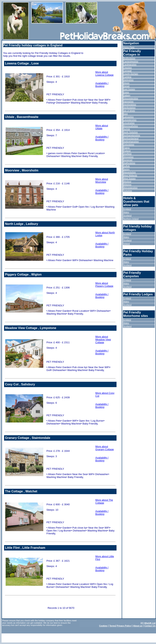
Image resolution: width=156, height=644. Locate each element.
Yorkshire (128, 191)
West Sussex (129, 178)
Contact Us (150, 626)
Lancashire (128, 117)
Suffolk (126, 166)
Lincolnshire (129, 123)
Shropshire (128, 157)
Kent (125, 114)
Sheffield (127, 154)
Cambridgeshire (131, 61)
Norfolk (127, 129)
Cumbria (127, 77)
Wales (126, 212)
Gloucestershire (131, 98)
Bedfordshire (129, 58)
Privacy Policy (124, 626)
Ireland (127, 244)
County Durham (131, 74)
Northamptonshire (132, 135)
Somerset (128, 160)
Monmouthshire (131, 126)
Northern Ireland (131, 219)
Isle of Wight (129, 111)
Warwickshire (130, 172)
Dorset (126, 86)
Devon (126, 83)
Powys (126, 148)
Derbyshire (128, 80)
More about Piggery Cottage (104, 285)
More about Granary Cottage (105, 448)
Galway (127, 95)
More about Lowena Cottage (104, 74)
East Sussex (129, 89)
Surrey (126, 169)
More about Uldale (102, 127)
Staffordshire (129, 163)
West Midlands (130, 175)
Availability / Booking (102, 85)
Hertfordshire (129, 108)
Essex (126, 92)
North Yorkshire (130, 132)
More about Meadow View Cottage (103, 340)
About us (138, 626)
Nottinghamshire (131, 141)
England (127, 209)
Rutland (127, 151)
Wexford (127, 181)
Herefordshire (130, 104)
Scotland (127, 216)
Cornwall (127, 71)
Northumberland (131, 138)
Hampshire (128, 101)
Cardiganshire (130, 64)
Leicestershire (130, 120)
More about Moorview (102, 180)
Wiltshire (127, 185)
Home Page (129, 47)
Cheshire (127, 68)
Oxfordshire (129, 145)
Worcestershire (130, 188)
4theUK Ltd (150, 623)
